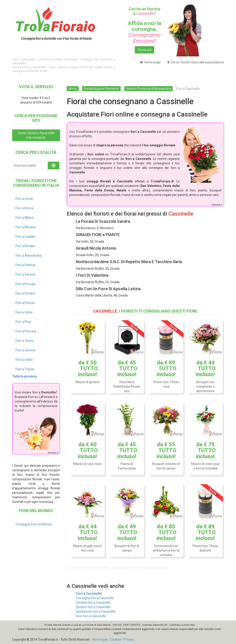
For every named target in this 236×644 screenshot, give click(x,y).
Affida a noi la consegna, (144, 32)
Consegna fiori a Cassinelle (95, 598)
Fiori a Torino (25, 341)
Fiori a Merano (26, 227)
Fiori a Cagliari (25, 237)
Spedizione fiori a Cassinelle (96, 612)
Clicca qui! (144, 50)
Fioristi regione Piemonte (101, 89)
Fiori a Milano (25, 218)
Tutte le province (25, 376)
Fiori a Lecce (24, 199)
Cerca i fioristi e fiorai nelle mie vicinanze (36, 135)
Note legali (100, 639)
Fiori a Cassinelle (89, 593)
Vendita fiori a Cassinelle (93, 603)
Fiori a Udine (24, 312)
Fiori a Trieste (25, 369)
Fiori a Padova (25, 265)
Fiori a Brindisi (25, 246)
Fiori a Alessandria (29, 255)
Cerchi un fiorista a (144, 11)
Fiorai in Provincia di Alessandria (148, 89)
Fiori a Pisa (23, 322)
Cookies (116, 639)
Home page (150, 62)
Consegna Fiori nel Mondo (34, 524)
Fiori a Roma (24, 208)
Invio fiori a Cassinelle (91, 616)
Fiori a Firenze (25, 303)
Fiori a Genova (25, 350)
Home (73, 89)
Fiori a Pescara (26, 331)
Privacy (129, 639)
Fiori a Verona (25, 274)
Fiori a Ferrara (25, 293)
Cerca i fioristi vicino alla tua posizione (196, 62)
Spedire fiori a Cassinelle (93, 607)
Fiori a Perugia (26, 284)
